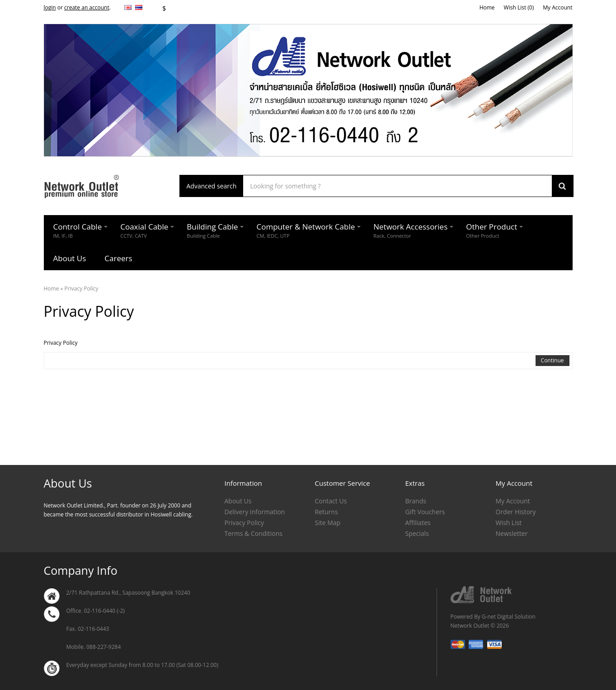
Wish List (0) (519, 7)
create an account (87, 7)
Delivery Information (255, 512)
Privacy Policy (82, 289)
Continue (553, 360)
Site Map (328, 523)
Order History (516, 512)
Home (487, 7)
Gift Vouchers (425, 512)
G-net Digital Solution (509, 617)
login (50, 7)
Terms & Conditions (254, 533)
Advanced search (212, 186)
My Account (557, 7)
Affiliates (418, 523)
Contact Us (331, 501)
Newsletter (512, 533)
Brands (416, 501)
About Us (238, 501)
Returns (327, 512)
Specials (417, 533)
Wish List (509, 523)
